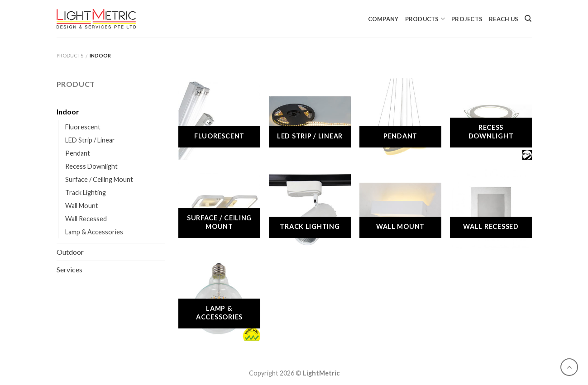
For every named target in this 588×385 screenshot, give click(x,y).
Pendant (78, 153)
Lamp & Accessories (94, 232)
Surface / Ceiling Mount (99, 179)
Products (425, 19)
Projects (467, 19)
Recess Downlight (91, 166)
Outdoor (70, 252)
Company (383, 19)
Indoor (68, 112)
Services (69, 269)
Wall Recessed (86, 219)
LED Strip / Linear (90, 140)
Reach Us (504, 19)
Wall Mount (82, 206)
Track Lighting (86, 192)
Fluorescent (83, 127)
